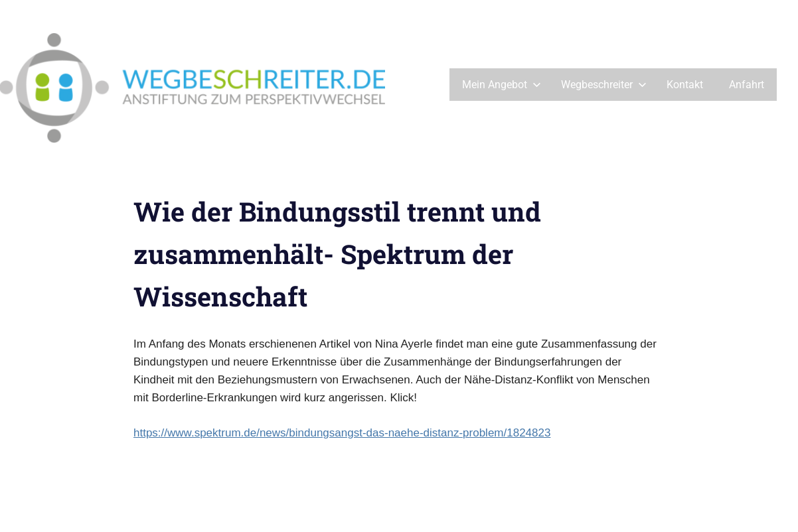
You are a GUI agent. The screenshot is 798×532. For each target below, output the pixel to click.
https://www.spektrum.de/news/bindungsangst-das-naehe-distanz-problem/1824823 (342, 433)
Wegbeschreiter (604, 85)
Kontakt (685, 85)
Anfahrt (747, 85)
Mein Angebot (502, 85)
